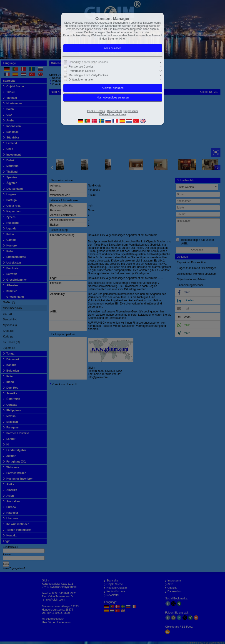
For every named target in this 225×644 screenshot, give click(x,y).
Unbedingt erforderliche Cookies (88, 62)
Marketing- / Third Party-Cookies (89, 75)
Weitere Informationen (112, 114)
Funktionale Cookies (81, 67)
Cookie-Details (96, 111)
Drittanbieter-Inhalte (81, 80)
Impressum (131, 111)
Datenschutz (115, 111)
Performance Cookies (82, 71)
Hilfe (122, 39)
